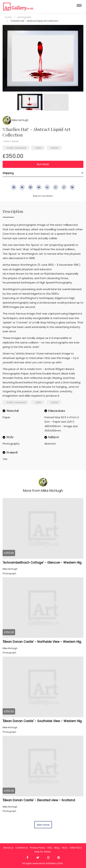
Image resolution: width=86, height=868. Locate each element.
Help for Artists (43, 852)
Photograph (24, 17)
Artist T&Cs (76, 848)
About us (8, 848)
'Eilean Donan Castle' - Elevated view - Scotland (39, 800)
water (55, 148)
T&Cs (65, 848)
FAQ (50, 848)
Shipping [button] (8, 173)
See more (43, 825)
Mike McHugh (16, 120)
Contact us (22, 848)
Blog (57, 848)
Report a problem (43, 196)
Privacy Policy (38, 848)
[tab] (43, 173)
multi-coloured (16, 148)
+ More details (11, 141)
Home (8, 17)
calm (38, 148)
